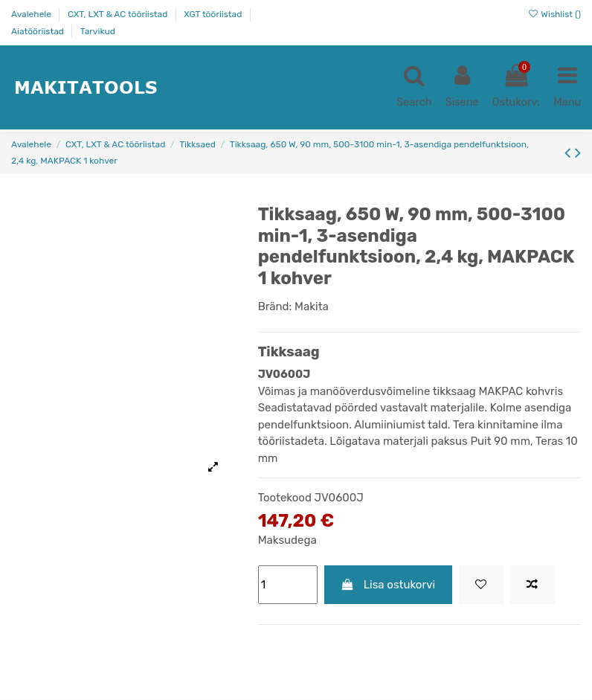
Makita (312, 307)
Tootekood (285, 498)
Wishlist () (554, 14)
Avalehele (32, 14)
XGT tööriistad (214, 14)
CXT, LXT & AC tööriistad (119, 14)
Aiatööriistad (39, 31)
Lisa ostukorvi (388, 585)
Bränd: (275, 307)
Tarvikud (98, 31)
